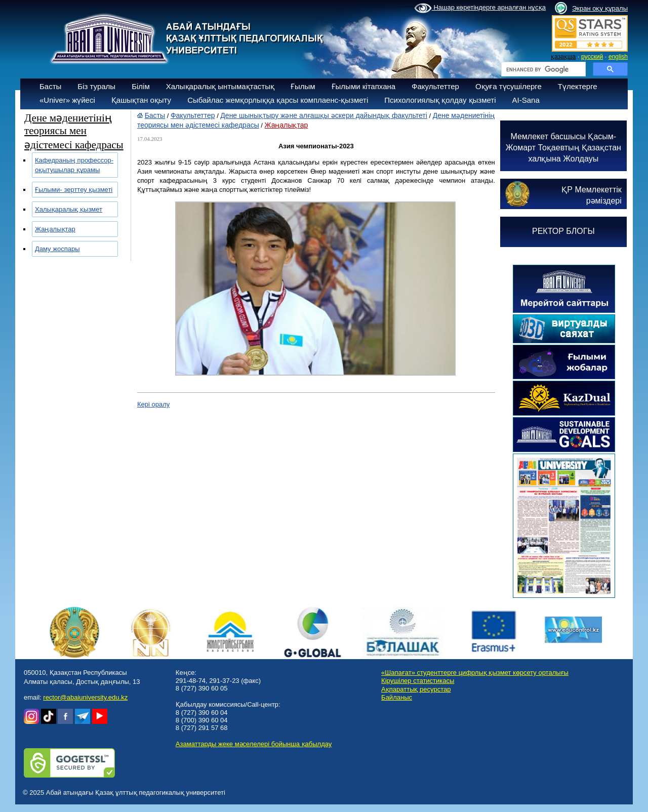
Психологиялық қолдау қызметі (440, 100)
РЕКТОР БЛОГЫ (563, 231)
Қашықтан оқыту (141, 100)
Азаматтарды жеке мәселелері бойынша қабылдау (254, 744)
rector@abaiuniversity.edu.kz (85, 697)
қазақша (563, 57)
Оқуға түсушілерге (509, 86)
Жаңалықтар (55, 229)
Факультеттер (435, 86)
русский (592, 57)
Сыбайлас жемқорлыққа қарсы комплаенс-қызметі (278, 100)
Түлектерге (578, 86)
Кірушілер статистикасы (418, 681)
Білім (141, 86)
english (618, 57)
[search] (542, 69)
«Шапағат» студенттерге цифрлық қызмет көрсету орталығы (475, 673)
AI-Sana (526, 100)
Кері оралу (153, 404)
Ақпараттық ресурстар (416, 689)
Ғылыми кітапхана (364, 86)
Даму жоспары (57, 249)
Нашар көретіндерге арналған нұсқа (480, 8)
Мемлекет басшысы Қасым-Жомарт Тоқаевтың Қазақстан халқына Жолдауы (563, 148)
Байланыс (397, 697)
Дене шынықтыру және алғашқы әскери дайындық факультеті (323, 115)
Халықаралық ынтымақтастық (220, 86)
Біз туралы (96, 86)
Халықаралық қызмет (69, 209)
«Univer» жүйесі (67, 100)
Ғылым (303, 86)
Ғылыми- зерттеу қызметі (74, 190)
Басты (50, 86)
